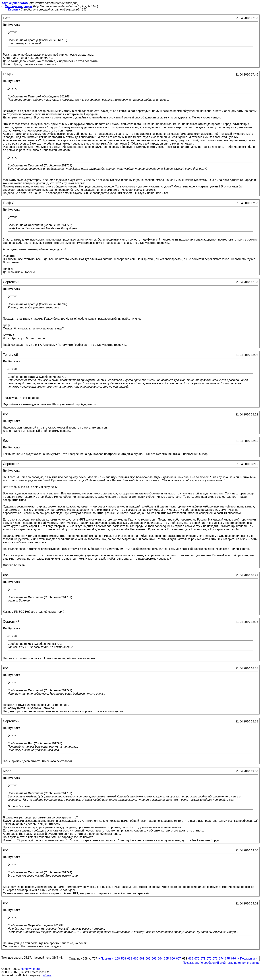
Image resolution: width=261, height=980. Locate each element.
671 (203, 959)
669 (191, 959)
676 (234, 959)
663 (154, 959)
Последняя (249, 959)
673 (215, 959)
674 (221, 959)
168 (117, 959)
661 (142, 959)
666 (172, 959)
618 (130, 959)
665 (166, 959)
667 (178, 959)
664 (160, 959)
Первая (105, 959)
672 (209, 959)
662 (148, 959)
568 (124, 959)
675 (227, 959)
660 (136, 959)
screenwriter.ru (30, 969)
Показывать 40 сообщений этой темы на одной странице (221, 963)
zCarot (47, 975)
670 (197, 959)
